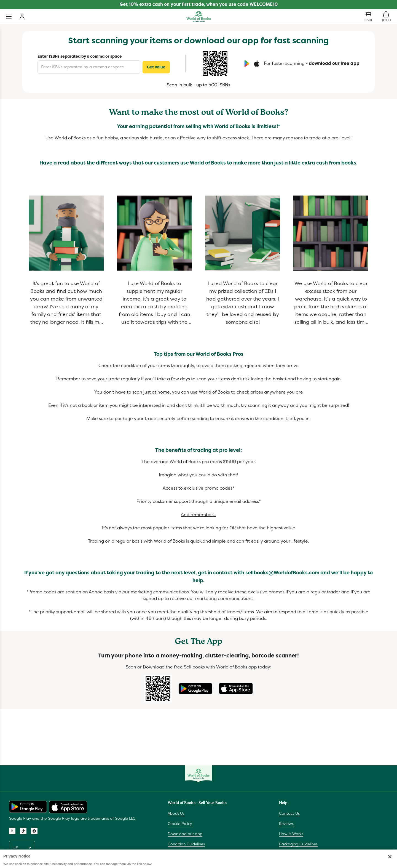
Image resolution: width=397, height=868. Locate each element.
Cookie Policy (180, 824)
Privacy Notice (181, 854)
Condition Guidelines (186, 844)
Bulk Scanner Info (295, 854)
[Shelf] (368, 17)
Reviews (286, 824)
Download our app (185, 834)
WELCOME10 (264, 4)
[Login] (22, 17)
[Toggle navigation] (9, 17)
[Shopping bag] (386, 17)
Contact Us (289, 813)
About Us (176, 813)
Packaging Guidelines (298, 844)
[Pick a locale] (22, 848)
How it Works (291, 834)
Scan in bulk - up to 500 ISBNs (198, 85)
